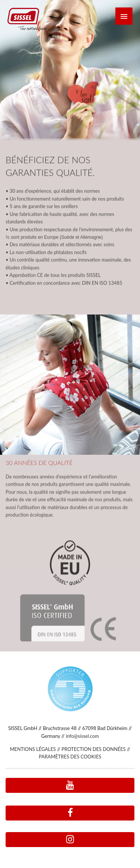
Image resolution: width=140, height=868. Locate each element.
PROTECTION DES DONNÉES (94, 749)
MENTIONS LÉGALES (33, 749)
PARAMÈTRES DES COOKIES (70, 757)
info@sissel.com (82, 736)
